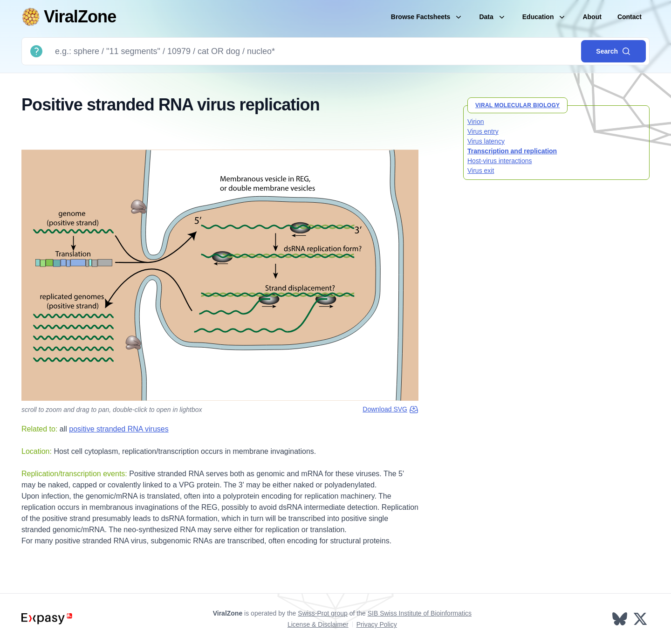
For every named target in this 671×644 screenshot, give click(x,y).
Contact (630, 17)
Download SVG (390, 410)
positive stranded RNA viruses (119, 429)
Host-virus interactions (500, 161)
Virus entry (483, 131)
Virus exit (481, 171)
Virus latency (486, 141)
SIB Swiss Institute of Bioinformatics (420, 613)
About (592, 17)
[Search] (314, 51)
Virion (476, 122)
